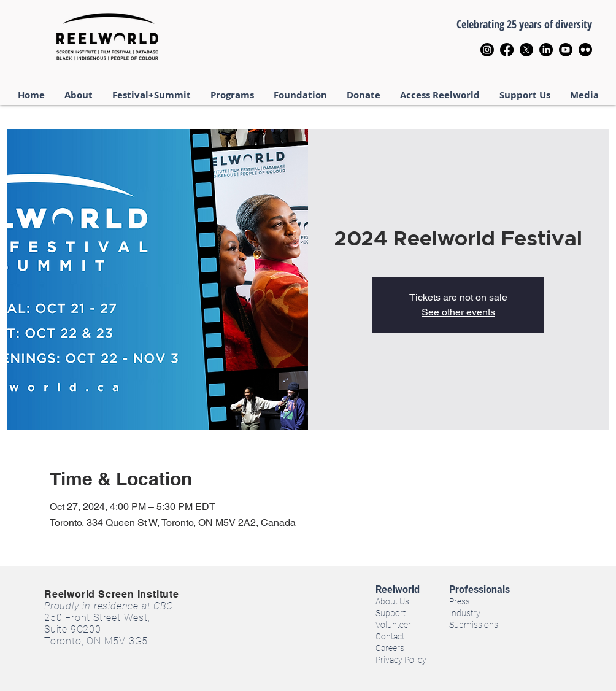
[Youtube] (566, 50)
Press (460, 601)
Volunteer (393, 625)
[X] (526, 50)
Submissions (474, 625)
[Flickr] (585, 50)
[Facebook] (507, 50)
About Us (392, 601)
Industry (465, 613)
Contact (390, 636)
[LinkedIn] (546, 50)
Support (391, 613)
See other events (458, 312)
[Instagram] (487, 50)
